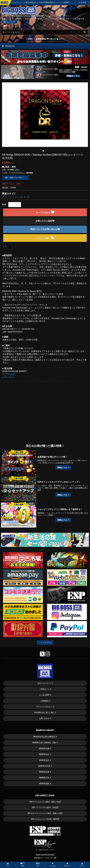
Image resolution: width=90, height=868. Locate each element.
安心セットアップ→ (10, 22)
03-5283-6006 (9, 374)
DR (28, 197)
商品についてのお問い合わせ (45, 229)
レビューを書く (45, 238)
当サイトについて (44, 683)
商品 (23, 865)
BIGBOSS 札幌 (44, 748)
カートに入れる (45, 212)
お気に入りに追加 (45, 221)
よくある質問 (44, 695)
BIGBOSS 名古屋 (44, 766)
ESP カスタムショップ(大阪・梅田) (45, 819)
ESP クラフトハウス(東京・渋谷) (45, 807)
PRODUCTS (8, 46)
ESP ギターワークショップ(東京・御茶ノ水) (45, 813)
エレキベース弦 (15, 197)
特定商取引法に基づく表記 (44, 713)
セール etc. (53, 865)
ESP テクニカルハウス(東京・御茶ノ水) (45, 802)
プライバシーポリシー (44, 707)
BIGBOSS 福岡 (44, 784)
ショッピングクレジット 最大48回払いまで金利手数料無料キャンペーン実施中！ (47, 2)
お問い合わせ (8, 377)
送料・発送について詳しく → (16, 178)
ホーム (8, 865)
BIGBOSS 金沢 (44, 760)
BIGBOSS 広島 (44, 778)
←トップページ (45, 642)
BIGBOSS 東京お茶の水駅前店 (44, 737)
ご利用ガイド (30, 39)
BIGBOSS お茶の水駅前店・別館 (44, 743)
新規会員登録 (41, 39)
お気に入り (51, 39)
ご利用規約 (44, 701)
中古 (38, 865)
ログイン (61, 39)
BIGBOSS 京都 (44, 772)
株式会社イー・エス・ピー (45, 858)
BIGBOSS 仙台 (44, 754)
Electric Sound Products (45, 855)
